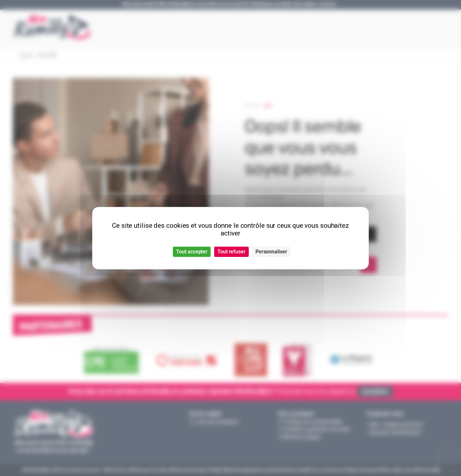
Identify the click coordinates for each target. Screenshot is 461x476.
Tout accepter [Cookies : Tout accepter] (192, 252)
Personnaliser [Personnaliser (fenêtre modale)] (271, 252)
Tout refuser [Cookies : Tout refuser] (231, 252)
